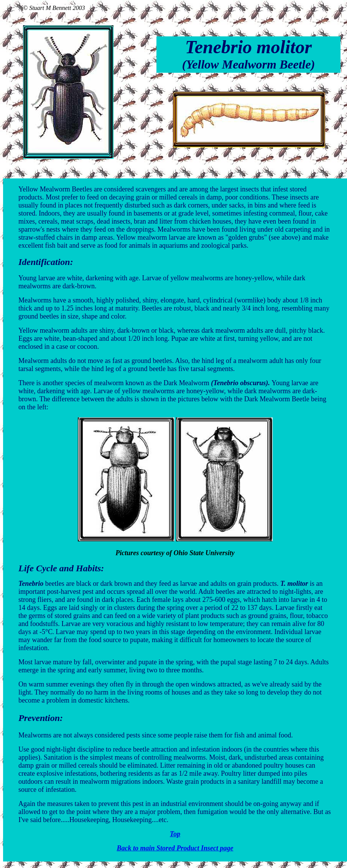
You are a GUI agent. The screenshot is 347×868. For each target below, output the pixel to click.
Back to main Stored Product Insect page (175, 848)
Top (175, 834)
